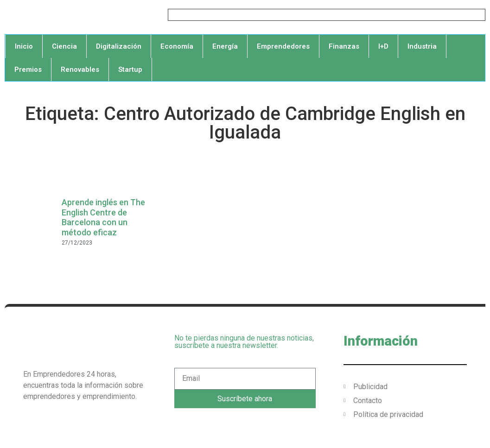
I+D (383, 46)
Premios (28, 69)
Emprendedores (283, 46)
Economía (177, 46)
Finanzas (344, 46)
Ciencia (64, 46)
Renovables (80, 69)
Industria (422, 46)
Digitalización (119, 46)
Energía (225, 46)
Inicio (24, 46)
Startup (130, 69)
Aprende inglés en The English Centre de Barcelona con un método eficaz (103, 217)
